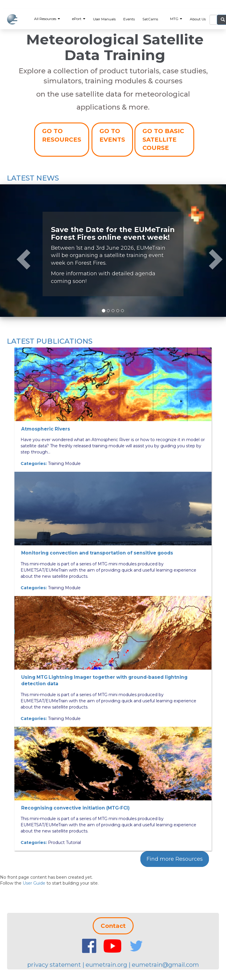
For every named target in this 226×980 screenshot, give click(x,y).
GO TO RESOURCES (62, 135)
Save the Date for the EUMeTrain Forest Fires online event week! (113, 233)
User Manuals (104, 19)
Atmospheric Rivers (46, 429)
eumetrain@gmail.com (165, 965)
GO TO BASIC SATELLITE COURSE (163, 139)
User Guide (34, 883)
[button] (17, 251)
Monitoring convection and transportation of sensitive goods (97, 553)
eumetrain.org (106, 965)
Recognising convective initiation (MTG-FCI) (75, 808)
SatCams (150, 19)
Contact (113, 926)
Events (129, 19)
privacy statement (54, 965)
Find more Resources (175, 859)
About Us (198, 19)
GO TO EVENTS (112, 135)
